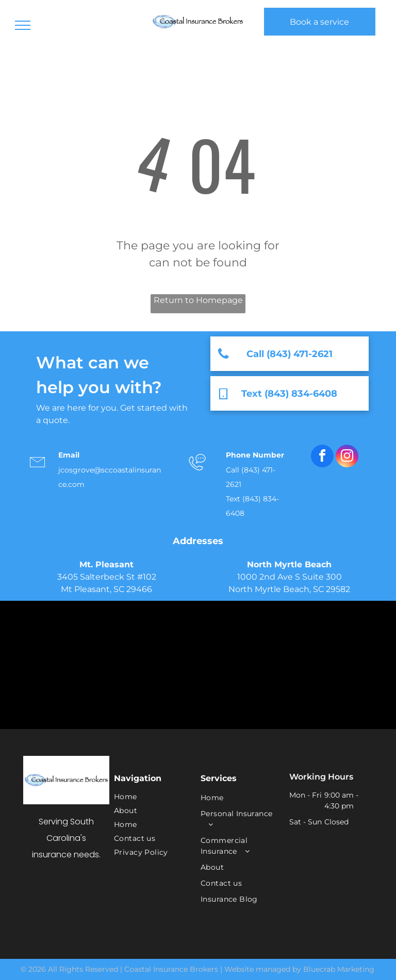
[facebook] (322, 457)
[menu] (23, 25)
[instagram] (347, 457)
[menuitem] (150, 797)
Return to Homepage (198, 300)
